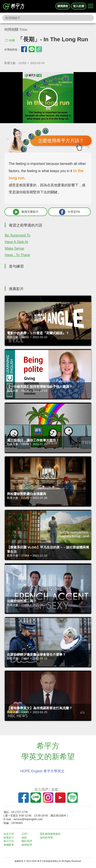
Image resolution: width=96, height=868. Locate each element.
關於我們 (27, 841)
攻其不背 (9, 834)
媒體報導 (27, 845)
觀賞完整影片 (26, 212)
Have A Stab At (16, 242)
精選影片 (9, 838)
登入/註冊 (79, 6)
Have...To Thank (17, 255)
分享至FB (69, 212)
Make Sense (14, 248)
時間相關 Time (16, 30)
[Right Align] (91, 6)
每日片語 (9, 841)
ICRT (25, 834)
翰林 (24, 838)
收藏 (12, 40)
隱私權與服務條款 (50, 834)
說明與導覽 (46, 838)
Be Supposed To (18, 235)
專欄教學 (9, 845)
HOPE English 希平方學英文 (42, 771)
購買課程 (63, 6)
